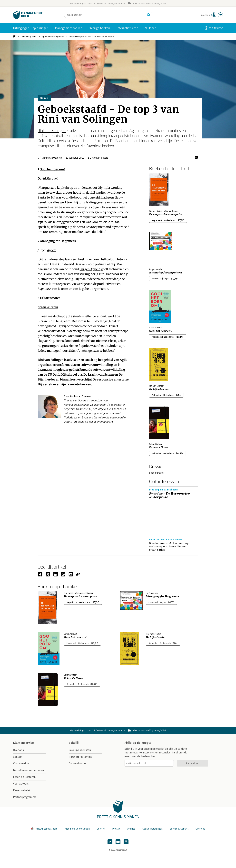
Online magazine (29, 37)
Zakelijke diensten (80, 750)
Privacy (116, 829)
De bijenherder (159, 389)
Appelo (52, 250)
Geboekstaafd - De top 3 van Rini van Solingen (91, 37)
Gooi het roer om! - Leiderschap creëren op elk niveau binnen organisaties (169, 547)
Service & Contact (179, 829)
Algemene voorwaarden (77, 829)
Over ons (18, 750)
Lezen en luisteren (24, 777)
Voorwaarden (21, 764)
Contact (18, 757)
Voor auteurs (21, 784)
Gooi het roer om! (52, 169)
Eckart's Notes (159, 447)
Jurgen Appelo (90, 269)
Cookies (131, 829)
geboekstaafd (156, 473)
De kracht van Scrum (99, 375)
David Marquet (48, 178)
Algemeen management (53, 37)
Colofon (101, 829)
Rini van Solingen (52, 131)
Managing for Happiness (58, 241)
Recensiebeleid (22, 790)
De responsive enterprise (111, 379)
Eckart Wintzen (48, 307)
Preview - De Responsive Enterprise (169, 495)
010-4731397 (216, 28)
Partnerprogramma (25, 797)
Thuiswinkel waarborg (45, 829)
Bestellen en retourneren (29, 770)
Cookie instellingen (152, 829)
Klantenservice (23, 743)
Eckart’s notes (50, 298)
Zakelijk (74, 743)
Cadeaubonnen (78, 764)
